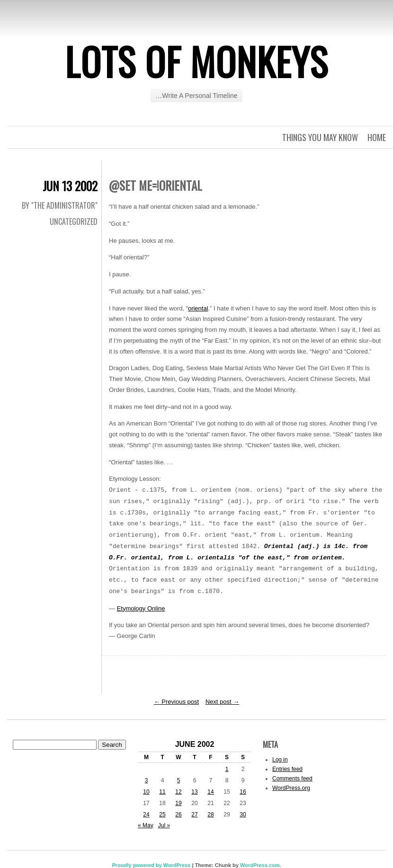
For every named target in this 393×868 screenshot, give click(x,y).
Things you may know (320, 137)
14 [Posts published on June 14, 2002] (210, 792)
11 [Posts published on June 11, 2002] (162, 792)
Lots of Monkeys (196, 61)
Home (377, 137)
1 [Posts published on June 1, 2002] (227, 769)
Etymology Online (141, 608)
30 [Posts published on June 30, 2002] (243, 815)
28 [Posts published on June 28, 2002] (210, 815)
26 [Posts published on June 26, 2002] (178, 815)
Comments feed (292, 779)
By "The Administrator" (60, 205)
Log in (280, 760)
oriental (198, 308)
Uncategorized (74, 221)
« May (146, 825)
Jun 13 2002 (70, 186)
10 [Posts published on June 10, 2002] (146, 792)
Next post (223, 702)
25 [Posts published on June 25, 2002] (162, 815)
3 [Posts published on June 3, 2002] (147, 780)
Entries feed (287, 769)
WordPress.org (291, 788)
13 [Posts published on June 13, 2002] (194, 792)
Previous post (176, 702)
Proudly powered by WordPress (151, 865)
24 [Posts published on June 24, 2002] (146, 815)
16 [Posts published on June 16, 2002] (243, 792)
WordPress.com (260, 865)
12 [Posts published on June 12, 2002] (178, 792)
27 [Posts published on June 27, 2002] (194, 815)
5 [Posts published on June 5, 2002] (179, 780)
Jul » (164, 825)
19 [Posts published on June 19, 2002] (178, 803)
